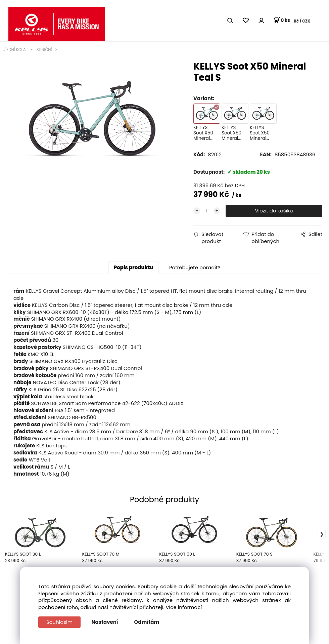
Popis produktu (134, 267)
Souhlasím (59, 622)
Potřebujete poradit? (195, 267)
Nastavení (105, 622)
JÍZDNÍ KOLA (15, 50)
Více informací (184, 607)
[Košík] (282, 21)
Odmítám (147, 622)
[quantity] (207, 211)
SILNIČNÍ (44, 50)
